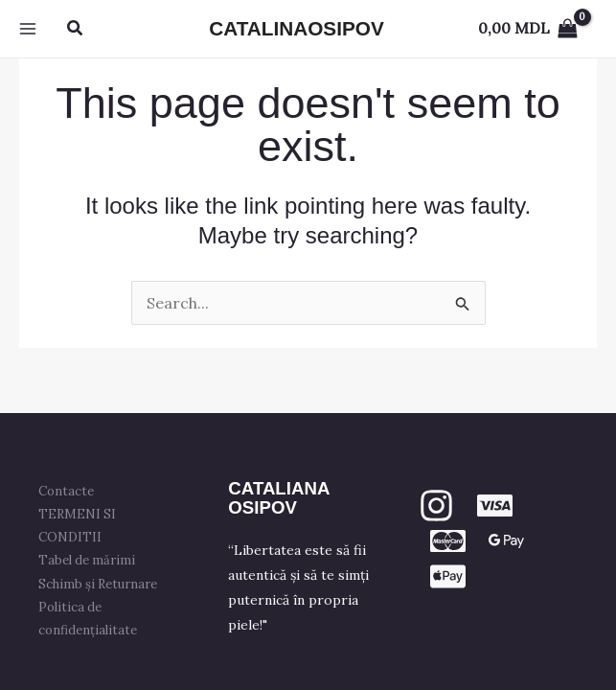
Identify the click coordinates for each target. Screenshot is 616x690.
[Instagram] (436, 506)
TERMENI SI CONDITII (77, 526)
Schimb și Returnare (98, 584)
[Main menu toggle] (28, 29)
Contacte (66, 491)
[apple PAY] (448, 576)
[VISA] (495, 506)
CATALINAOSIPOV (296, 28)
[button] (76, 29)
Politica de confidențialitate (88, 619)
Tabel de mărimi (87, 560)
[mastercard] (448, 541)
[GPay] (506, 541)
